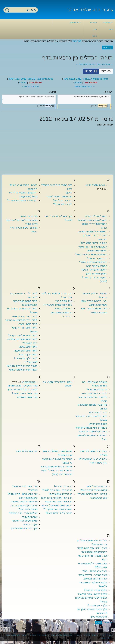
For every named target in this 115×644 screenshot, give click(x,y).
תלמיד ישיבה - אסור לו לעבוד (92, 594)
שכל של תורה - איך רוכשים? (23, 513)
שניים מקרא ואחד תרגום (25, 521)
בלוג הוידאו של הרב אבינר (61, 635)
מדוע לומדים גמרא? (97, 390)
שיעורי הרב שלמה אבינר (90, 9)
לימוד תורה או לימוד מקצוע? (23, 335)
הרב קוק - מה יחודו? (97, 258)
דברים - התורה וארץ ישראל (24, 185)
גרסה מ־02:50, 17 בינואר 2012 (92, 79)
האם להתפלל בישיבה (96, 216)
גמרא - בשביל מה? (63, 200)
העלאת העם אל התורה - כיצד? (91, 254)
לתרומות (77, 41)
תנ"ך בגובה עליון (99, 617)
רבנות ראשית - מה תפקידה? (58, 509)
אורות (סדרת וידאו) (95, 185)
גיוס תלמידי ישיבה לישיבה (59, 197)
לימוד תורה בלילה (28, 347)
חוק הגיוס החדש (29, 216)
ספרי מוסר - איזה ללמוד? (25, 393)
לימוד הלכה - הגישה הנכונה (24, 293)
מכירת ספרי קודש (98, 412)
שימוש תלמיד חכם (28, 498)
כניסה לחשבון (76, 22)
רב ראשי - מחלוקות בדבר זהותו (56, 498)
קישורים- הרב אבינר (93, 29)
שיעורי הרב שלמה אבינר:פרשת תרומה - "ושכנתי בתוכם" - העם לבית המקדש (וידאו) (57, 470)
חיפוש (7, 10)
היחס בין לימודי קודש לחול (94, 243)
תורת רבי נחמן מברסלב (95, 579)
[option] (106, 71)
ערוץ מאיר (105, 638)
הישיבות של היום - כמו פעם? (93, 247)
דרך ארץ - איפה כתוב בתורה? (22, 200)
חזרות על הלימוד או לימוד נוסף (22, 220)
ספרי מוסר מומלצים (27, 397)
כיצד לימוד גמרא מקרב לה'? (58, 305)
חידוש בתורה (31, 224)
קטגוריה (108, 622)
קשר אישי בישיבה (98, 498)
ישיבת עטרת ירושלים (38, 635)
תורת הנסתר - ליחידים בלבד (93, 575)
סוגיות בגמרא (28, 382)
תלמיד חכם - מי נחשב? (95, 590)
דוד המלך (33, 189)
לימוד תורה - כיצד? (28, 324)
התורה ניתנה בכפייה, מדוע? (93, 262)
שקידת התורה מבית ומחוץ (24, 528)
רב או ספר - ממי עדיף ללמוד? (57, 490)
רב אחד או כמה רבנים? (60, 494)
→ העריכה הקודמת (103, 64)
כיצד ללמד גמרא (64, 309)
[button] (106, 71)
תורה (98, 622)
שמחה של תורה (30, 517)
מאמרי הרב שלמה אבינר (16, 635)
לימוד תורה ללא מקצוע (26, 351)
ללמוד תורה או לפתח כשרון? (23, 370)
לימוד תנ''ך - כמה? (28, 355)
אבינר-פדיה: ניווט (108, 26)
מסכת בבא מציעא (98, 424)
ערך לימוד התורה (98, 463)
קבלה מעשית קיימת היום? (94, 490)
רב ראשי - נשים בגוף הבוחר (58, 502)
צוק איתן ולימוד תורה (27, 451)
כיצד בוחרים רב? (64, 301)
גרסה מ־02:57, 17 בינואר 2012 (37, 79)
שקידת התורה (30, 525)
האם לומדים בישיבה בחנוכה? (92, 220)
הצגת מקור (69, 79)
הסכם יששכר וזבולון (97, 251)
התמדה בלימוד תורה (97, 266)
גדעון (70, 189)
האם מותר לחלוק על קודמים (92, 231)
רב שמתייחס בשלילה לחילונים (57, 505)
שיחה (86, 83)
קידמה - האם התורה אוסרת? (92, 494)
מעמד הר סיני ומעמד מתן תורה (91, 428)
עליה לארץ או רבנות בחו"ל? (93, 459)
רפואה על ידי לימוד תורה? (59, 513)
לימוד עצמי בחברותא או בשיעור (21, 320)
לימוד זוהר (32, 297)
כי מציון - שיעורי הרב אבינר (87, 635)
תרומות (78, 83)
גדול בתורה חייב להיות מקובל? (57, 185)
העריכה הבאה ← (84, 64)
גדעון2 (69, 193)
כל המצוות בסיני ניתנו (61, 312)
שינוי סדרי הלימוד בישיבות (24, 502)
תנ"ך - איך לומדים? (97, 605)
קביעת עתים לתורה (97, 486)
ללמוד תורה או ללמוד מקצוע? (22, 366)
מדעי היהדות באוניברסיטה (94, 393)
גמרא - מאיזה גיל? (63, 204)
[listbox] (98, 71)
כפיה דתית (67, 316)
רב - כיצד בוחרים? (63, 486)
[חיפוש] (22, 10)
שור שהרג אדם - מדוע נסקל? (23, 494)
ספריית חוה (107, 635)
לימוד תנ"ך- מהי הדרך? (26, 358)
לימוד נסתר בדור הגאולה (25, 316)
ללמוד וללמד (31, 362)
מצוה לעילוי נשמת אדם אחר (93, 431)
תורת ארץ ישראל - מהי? (95, 571)
